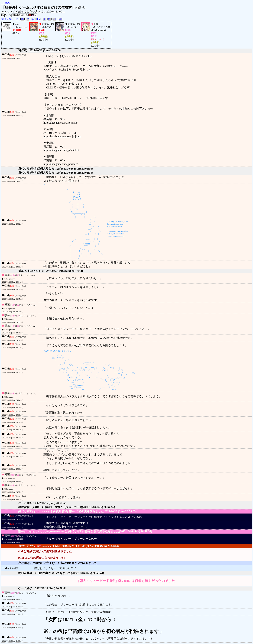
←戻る (6, 3)
